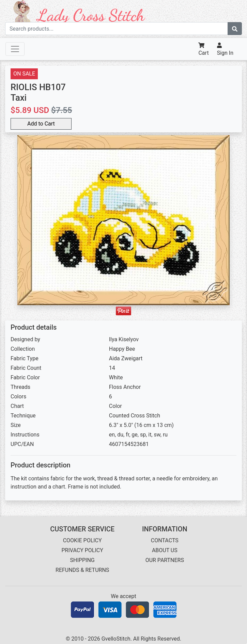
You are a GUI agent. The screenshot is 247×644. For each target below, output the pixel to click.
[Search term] (117, 29)
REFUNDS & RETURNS (82, 570)
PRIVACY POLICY (82, 550)
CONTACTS (165, 540)
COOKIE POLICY (82, 540)
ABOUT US (165, 550)
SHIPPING (82, 560)
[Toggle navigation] (15, 49)
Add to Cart (41, 124)
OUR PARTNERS (165, 560)
